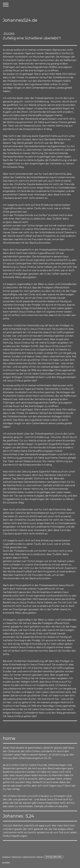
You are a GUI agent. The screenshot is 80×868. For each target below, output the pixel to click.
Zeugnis (9, 34)
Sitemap (40, 857)
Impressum (6, 857)
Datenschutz (17, 857)
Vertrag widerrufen (54, 857)
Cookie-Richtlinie (29, 857)
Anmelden (6, 862)
